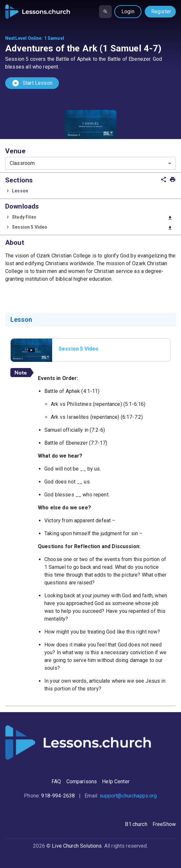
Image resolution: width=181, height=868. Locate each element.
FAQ (56, 781)
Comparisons (82, 781)
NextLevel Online (23, 38)
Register (161, 11)
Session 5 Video (92, 228)
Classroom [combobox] (22, 163)
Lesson (20, 191)
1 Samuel (54, 38)
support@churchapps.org (128, 796)
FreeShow (164, 824)
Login (128, 11)
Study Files (92, 217)
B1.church (136, 824)
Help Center (116, 781)
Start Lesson (32, 83)
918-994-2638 (58, 796)
